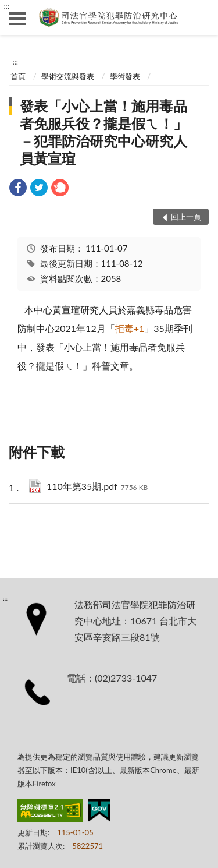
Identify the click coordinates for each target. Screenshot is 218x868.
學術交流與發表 (68, 76)
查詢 (201, 17)
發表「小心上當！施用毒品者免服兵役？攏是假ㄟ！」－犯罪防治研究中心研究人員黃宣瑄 (103, 132)
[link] (18, 189)
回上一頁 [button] (186, 217)
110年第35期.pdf (97, 487)
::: (6, 6)
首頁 (18, 76)
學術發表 (125, 76)
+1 (130, 328)
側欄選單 (17, 19)
